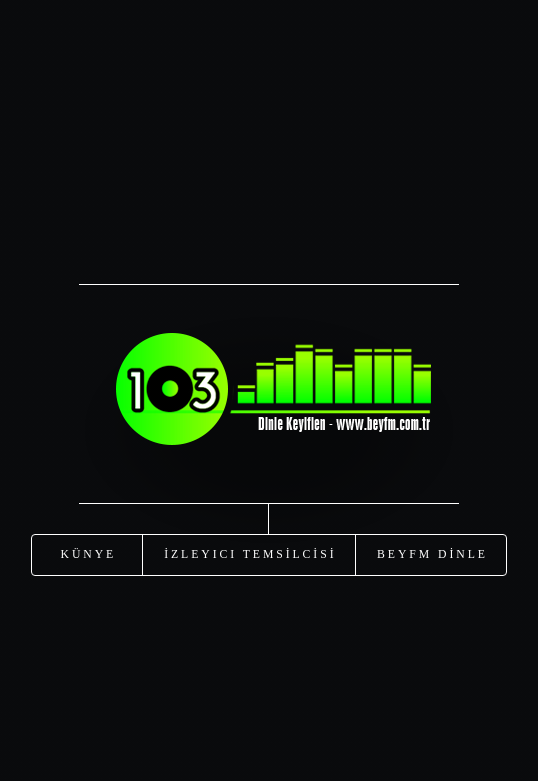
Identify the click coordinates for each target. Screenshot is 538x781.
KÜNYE (88, 553)
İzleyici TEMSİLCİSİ (250, 553)
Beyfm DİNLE (432, 553)
